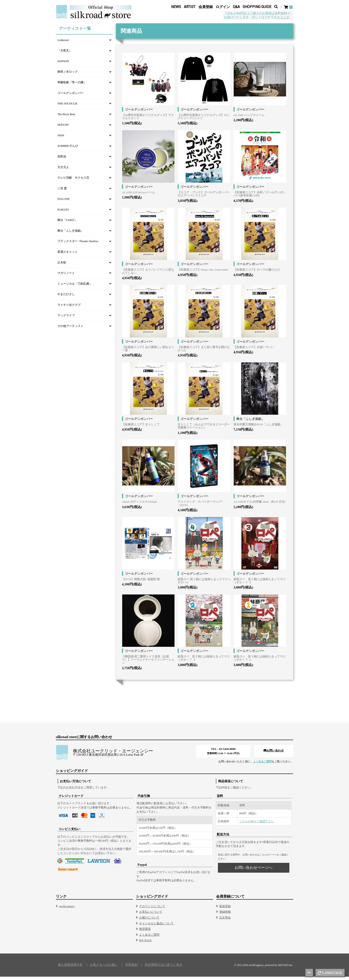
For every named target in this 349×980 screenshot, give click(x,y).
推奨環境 (145, 932)
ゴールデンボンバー (70, 97)
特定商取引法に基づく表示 (164, 968)
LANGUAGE (330, 973)
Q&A (236, 7)
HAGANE (64, 202)
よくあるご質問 (262, 765)
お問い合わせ (274, 754)
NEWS (176, 7)
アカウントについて (152, 910)
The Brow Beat (66, 118)
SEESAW (63, 128)
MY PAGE (145, 944)
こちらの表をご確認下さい (257, 825)
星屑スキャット (68, 255)
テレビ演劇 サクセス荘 (73, 181)
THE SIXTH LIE (67, 107)
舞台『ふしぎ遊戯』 (70, 234)
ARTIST (190, 7)
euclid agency (67, 910)
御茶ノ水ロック (68, 75)
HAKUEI (63, 213)
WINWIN (63, 65)
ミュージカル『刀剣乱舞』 (75, 287)
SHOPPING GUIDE (257, 7)
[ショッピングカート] (289, 7)
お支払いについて (151, 915)
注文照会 (225, 921)
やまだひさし (66, 298)
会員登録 (206, 7)
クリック (283, 17)
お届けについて (149, 921)
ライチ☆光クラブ (69, 308)
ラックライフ (66, 319)
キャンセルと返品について (156, 927)
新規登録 (225, 910)
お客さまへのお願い (104, 968)
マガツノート (66, 277)
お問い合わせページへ (254, 871)
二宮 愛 (62, 192)
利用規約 (132, 968)
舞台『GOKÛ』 (67, 224)
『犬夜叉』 (65, 54)
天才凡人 (63, 171)
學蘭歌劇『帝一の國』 (72, 86)
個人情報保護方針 (70, 968)
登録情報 (225, 915)
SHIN (61, 139)
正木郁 (62, 266)
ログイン (223, 7)
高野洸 (62, 160)
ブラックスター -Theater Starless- (78, 245)
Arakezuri (63, 44)
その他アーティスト (70, 330)
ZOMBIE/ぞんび (68, 149)
